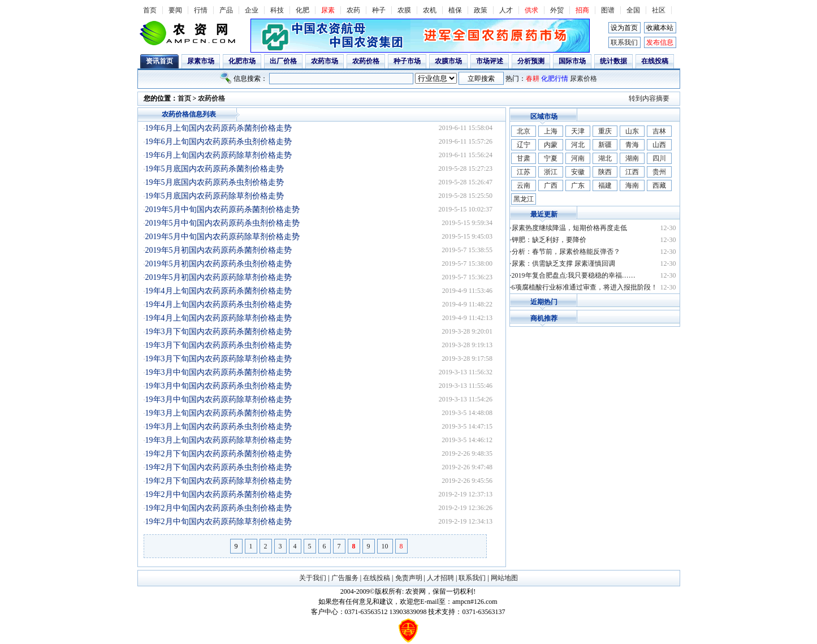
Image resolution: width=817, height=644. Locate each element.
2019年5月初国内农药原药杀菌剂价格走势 (219, 250)
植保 (455, 10)
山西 (659, 145)
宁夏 (551, 158)
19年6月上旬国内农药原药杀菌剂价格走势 (219, 128)
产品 (226, 10)
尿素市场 (201, 61)
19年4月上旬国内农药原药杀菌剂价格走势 (219, 291)
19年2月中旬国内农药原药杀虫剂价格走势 (219, 508)
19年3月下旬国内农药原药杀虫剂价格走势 (219, 345)
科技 (277, 10)
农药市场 (325, 61)
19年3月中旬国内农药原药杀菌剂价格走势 (219, 372)
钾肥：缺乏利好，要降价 (549, 240)
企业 (252, 10)
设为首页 (624, 28)
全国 (633, 10)
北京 (524, 131)
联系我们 (624, 42)
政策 (481, 10)
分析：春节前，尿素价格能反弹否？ (566, 252)
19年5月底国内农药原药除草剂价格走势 (215, 196)
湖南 (632, 158)
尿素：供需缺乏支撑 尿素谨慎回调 (563, 263)
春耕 (533, 79)
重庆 (605, 131)
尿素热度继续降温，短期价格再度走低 (569, 228)
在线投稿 (655, 61)
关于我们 (313, 578)
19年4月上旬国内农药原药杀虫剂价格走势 (219, 304)
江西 (632, 172)
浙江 (551, 172)
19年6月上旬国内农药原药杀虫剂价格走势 (219, 142)
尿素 (328, 10)
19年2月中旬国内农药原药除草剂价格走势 (219, 522)
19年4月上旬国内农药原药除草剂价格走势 (219, 318)
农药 (353, 10)
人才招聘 (440, 578)
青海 (632, 145)
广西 (551, 185)
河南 (578, 158)
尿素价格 (583, 79)
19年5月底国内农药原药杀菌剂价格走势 (215, 169)
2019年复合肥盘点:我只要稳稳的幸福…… (574, 275)
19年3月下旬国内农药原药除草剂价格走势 (219, 359)
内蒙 (551, 145)
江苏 (524, 172)
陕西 (605, 172)
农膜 (404, 10)
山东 (632, 131)
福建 (605, 185)
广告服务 (345, 578)
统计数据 (613, 61)
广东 (578, 185)
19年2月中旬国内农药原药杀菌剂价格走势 (219, 494)
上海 (551, 131)
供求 (531, 10)
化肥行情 (555, 79)
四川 (659, 158)
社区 (659, 10)
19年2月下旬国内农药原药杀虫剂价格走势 (219, 467)
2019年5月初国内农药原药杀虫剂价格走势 (219, 264)
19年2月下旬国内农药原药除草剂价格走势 (219, 481)
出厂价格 (283, 61)
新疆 (605, 145)
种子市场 (407, 61)
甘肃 (524, 158)
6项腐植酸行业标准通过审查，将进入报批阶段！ (585, 287)
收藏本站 (660, 28)
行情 (201, 10)
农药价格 (366, 61)
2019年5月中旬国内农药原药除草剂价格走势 (222, 237)
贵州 (659, 172)
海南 (632, 185)
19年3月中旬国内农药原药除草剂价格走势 (219, 399)
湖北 (605, 158)
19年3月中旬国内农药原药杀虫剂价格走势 (219, 386)
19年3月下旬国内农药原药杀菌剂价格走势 (219, 332)
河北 (578, 145)
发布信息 (660, 42)
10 (385, 546)
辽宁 (524, 145)
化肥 (302, 10)
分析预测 (531, 61)
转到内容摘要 (649, 98)
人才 (506, 10)
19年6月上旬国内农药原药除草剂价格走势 (219, 155)
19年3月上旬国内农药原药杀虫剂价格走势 (219, 427)
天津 (578, 131)
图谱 (608, 10)
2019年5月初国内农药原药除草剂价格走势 (219, 277)
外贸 (557, 10)
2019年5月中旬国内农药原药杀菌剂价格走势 (222, 209)
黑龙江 (524, 199)
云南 (524, 185)
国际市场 (572, 61)
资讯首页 (159, 61)
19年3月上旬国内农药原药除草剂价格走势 (219, 440)
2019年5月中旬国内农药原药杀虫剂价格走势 (222, 223)
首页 (150, 10)
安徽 (578, 172)
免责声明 (409, 578)
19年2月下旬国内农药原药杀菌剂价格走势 (219, 454)
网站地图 (504, 578)
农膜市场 (448, 61)
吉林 (659, 131)
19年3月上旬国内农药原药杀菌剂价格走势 (219, 413)
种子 (379, 10)
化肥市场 (242, 61)
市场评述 (490, 61)
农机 (430, 10)
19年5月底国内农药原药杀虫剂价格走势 (215, 182)
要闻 (175, 10)
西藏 (659, 185)
